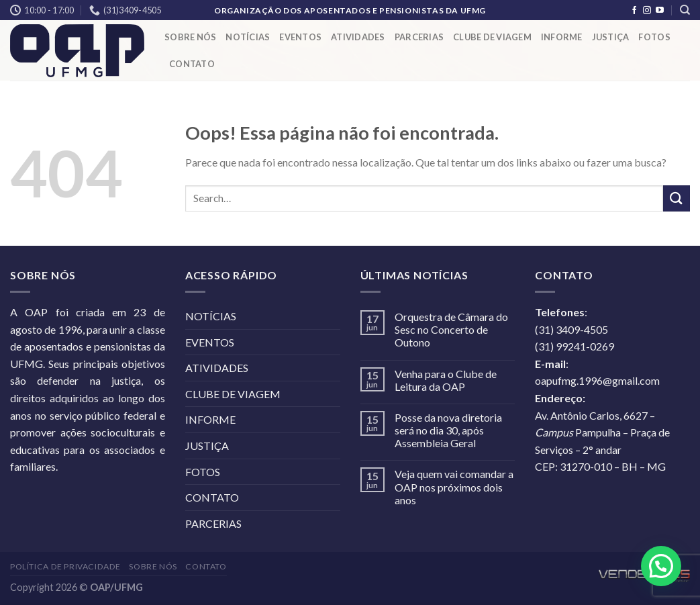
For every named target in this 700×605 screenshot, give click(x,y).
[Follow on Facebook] (634, 11)
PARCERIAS (419, 37)
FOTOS (654, 37)
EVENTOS (300, 37)
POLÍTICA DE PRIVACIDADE (65, 566)
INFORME (562, 37)
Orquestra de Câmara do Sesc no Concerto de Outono (451, 329)
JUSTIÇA (611, 37)
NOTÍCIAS (248, 37)
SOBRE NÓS (190, 37)
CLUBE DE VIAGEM (492, 37)
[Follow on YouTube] (660, 11)
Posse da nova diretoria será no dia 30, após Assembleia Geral (448, 430)
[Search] (685, 10)
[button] (661, 566)
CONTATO (192, 64)
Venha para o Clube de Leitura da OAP (446, 380)
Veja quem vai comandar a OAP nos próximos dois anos (454, 486)
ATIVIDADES (358, 37)
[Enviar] (677, 198)
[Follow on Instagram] (647, 11)
